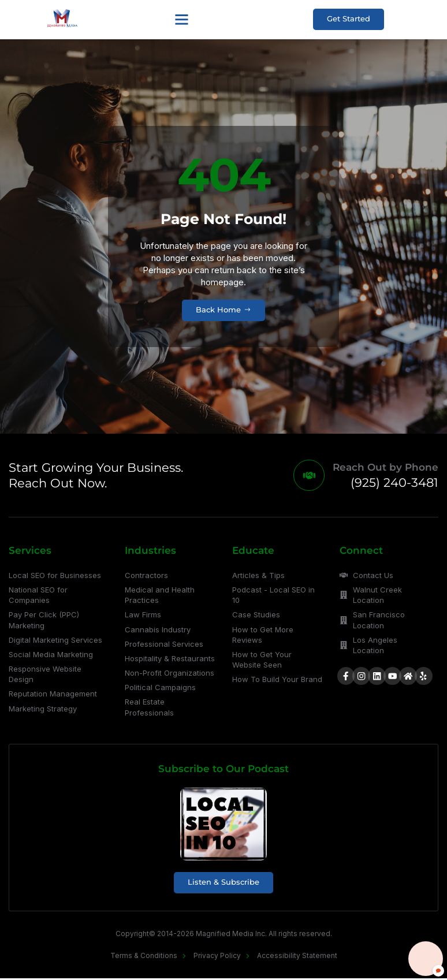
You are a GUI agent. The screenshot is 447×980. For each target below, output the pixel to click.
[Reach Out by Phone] (308, 476)
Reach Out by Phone (385, 468)
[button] (181, 20)
